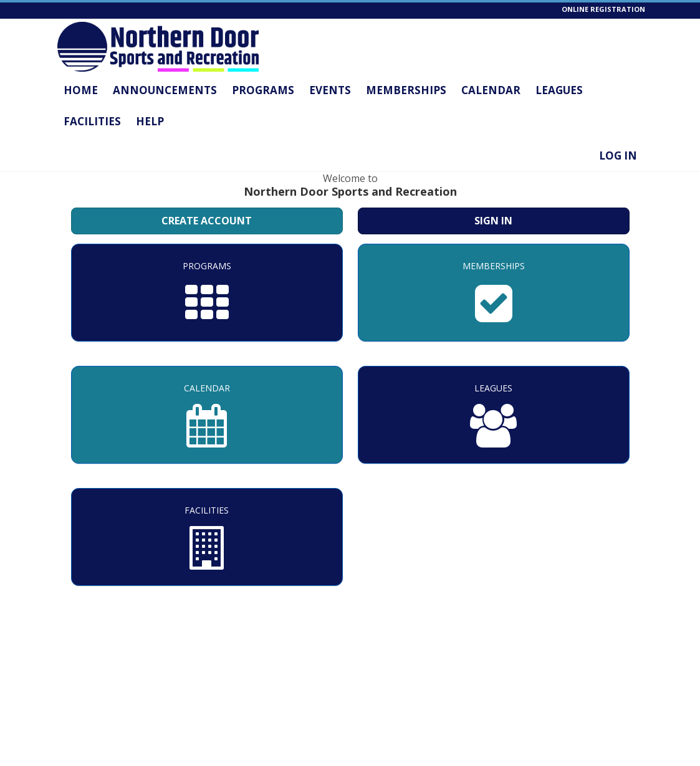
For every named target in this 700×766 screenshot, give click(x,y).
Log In (618, 156)
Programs (263, 90)
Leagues (559, 90)
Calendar (491, 90)
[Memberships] (494, 293)
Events (330, 90)
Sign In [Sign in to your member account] (493, 221)
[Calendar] (207, 415)
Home (81, 90)
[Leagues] (494, 415)
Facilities (92, 121)
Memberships (406, 90)
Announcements (165, 90)
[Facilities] (207, 537)
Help (150, 121)
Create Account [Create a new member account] (207, 221)
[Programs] (207, 293)
